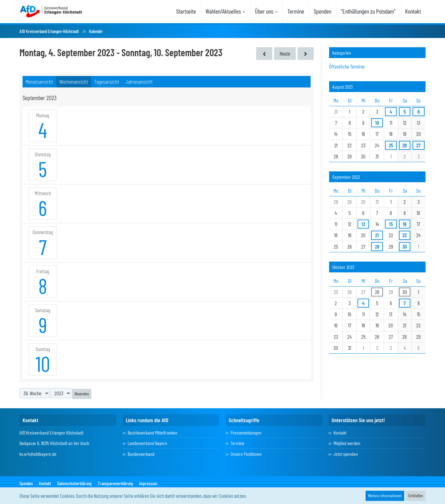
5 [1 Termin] (405, 111)
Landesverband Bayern (147, 443)
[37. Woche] (306, 54)
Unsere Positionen (246, 454)
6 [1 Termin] (419, 111)
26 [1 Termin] (405, 145)
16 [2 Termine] (405, 224)
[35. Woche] (264, 54)
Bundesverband (141, 454)
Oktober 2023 (343, 267)
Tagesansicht (107, 82)
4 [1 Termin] (391, 111)
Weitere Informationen (385, 496)
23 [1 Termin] (405, 235)
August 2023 (343, 87)
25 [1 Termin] (391, 145)
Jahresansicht (139, 82)
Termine (237, 443)
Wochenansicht (74, 82)
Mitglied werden (347, 443)
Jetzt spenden (346, 454)
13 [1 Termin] (363, 224)
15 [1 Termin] (391, 224)
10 (43, 363)
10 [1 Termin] (377, 123)
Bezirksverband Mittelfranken (153, 433)
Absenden (82, 394)
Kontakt (340, 433)
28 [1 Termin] (377, 246)
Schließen (416, 496)
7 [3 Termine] (405, 303)
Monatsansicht (39, 82)
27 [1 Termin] (418, 145)
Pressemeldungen (246, 433)
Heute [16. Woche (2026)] (285, 53)
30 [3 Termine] (405, 246)
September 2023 (346, 177)
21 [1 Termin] (377, 235)
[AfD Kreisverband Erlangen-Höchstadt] (51, 11)
